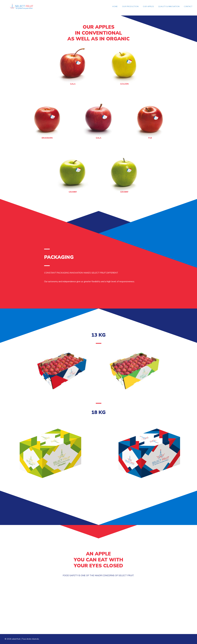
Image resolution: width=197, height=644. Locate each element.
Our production (130, 8)
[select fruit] (23, 8)
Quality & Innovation (169, 8)
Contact (188, 8)
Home (115, 8)
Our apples (148, 8)
